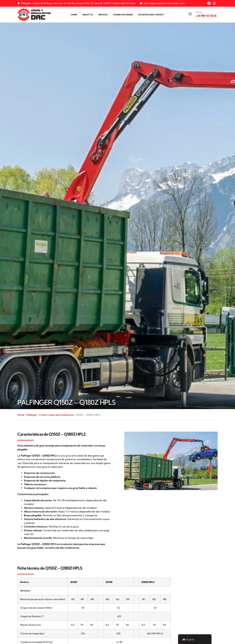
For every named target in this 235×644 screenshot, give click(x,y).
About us (88, 15)
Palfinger (32, 415)
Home (74, 15)
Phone (199, 12)
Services (103, 15)
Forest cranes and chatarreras (56, 415)
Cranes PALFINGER (123, 15)
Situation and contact (151, 15)
